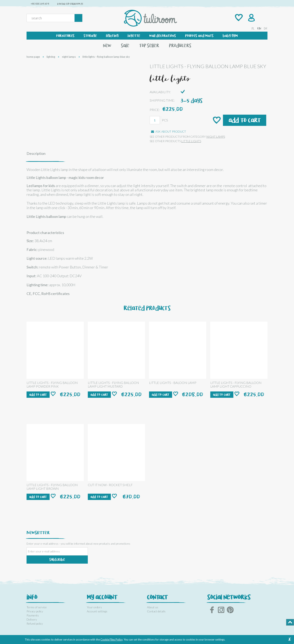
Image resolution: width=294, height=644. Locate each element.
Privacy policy (35, 611)
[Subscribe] (57, 560)
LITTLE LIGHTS (191, 141)
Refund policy (35, 623)
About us (153, 607)
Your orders (94, 607)
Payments (33, 615)
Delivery (32, 619)
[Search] (78, 18)
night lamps (216, 137)
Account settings (97, 611)
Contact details (156, 611)
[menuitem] (65, 36)
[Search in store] (51, 18)
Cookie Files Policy (111, 640)
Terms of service (37, 607)
